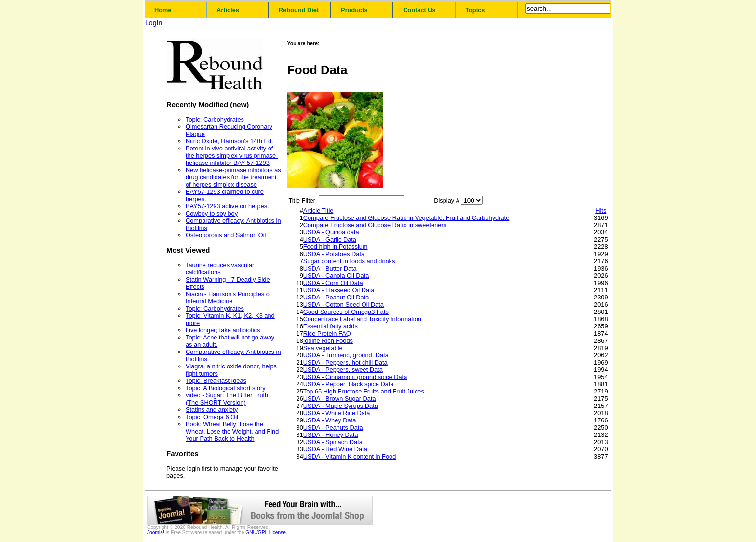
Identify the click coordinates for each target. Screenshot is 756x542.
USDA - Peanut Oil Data (336, 297)
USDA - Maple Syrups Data (341, 406)
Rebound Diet (299, 10)
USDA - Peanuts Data (333, 427)
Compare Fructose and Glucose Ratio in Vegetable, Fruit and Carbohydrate (406, 218)
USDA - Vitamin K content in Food (350, 456)
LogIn (154, 23)
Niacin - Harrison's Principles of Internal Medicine (228, 298)
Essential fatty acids (331, 326)
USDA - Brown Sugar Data (340, 399)
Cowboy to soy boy (212, 213)
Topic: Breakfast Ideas (216, 381)
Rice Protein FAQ (327, 333)
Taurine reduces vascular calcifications (220, 269)
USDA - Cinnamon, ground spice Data (355, 377)
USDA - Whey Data (330, 420)
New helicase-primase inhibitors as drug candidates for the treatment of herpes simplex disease (233, 177)
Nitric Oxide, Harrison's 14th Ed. (229, 141)
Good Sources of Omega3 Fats (346, 312)
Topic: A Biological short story (226, 388)
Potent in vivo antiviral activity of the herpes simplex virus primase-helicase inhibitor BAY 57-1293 (232, 156)
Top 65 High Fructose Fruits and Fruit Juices (364, 391)
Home (163, 10)
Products (354, 10)
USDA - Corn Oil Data (333, 283)
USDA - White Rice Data (337, 413)
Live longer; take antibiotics (223, 330)
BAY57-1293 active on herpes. (227, 206)
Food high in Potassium (336, 247)
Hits (601, 210)
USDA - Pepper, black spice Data (349, 384)
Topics (475, 10)
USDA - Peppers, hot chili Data (345, 362)
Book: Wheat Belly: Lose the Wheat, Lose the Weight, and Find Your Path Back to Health (232, 431)
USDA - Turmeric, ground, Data (346, 355)
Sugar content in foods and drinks (349, 261)
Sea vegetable (323, 348)
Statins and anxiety (212, 410)
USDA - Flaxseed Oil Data (339, 290)
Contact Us (419, 10)
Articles (228, 10)
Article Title (318, 210)
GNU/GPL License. (266, 533)
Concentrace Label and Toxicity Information (362, 319)
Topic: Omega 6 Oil (212, 417)
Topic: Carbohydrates (215, 119)
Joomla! (156, 533)
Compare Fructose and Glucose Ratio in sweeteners (375, 225)
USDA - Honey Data (331, 435)
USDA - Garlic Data (330, 239)
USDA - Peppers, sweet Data (343, 370)
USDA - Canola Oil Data (336, 276)
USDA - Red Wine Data (335, 449)
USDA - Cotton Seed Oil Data (344, 305)
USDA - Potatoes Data (334, 254)
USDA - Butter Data (330, 268)
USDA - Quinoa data (331, 232)
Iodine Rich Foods (328, 341)
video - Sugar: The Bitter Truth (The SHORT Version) (227, 399)
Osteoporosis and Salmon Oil (226, 235)
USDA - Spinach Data (333, 442)
